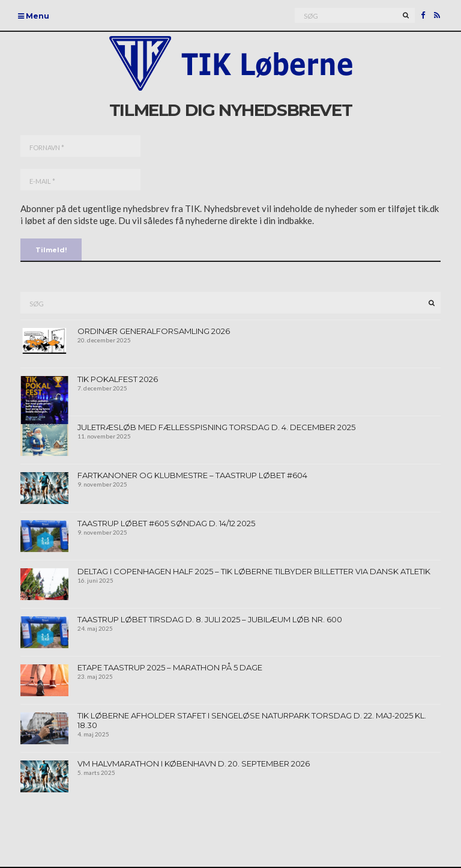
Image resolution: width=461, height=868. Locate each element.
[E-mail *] (80, 180)
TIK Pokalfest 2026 (118, 379)
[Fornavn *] (80, 146)
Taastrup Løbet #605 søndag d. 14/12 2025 (166, 523)
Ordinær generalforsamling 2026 (154, 331)
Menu (34, 16)
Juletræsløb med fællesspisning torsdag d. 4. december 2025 (216, 427)
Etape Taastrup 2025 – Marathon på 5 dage (170, 667)
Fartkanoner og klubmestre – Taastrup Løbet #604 (192, 475)
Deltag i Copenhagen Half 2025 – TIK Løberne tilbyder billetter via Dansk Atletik (254, 571)
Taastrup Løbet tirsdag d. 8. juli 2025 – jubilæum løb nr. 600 (210, 619)
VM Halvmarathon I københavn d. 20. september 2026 (194, 763)
